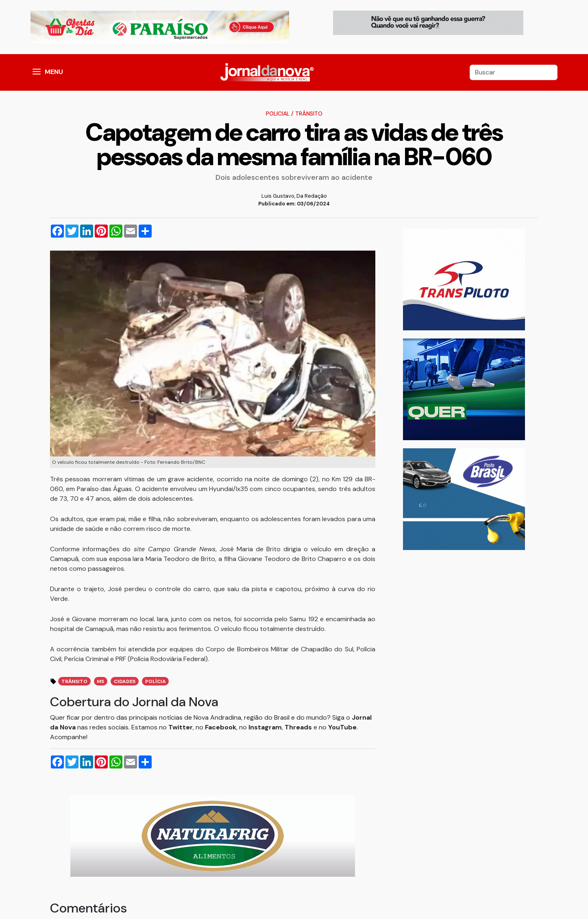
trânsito (74, 681)
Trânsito (309, 114)
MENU (54, 72)
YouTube (342, 727)
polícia (156, 681)
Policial (278, 114)
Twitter (181, 727)
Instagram (265, 727)
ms (100, 681)
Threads (299, 727)
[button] (37, 72)
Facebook (221, 727)
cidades (125, 681)
